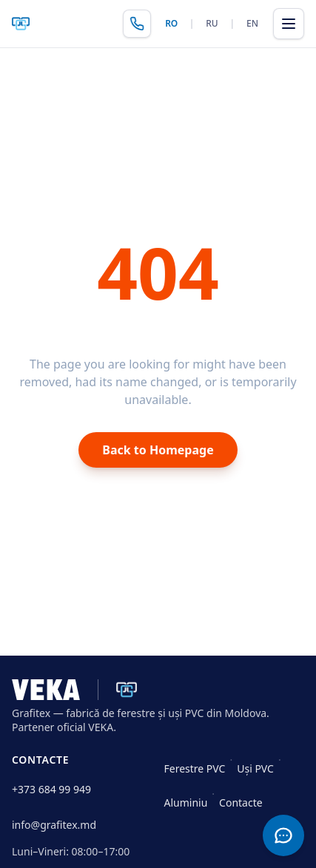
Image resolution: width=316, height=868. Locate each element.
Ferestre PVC (195, 768)
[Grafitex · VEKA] (74, 690)
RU (212, 23)
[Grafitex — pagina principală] (21, 24)
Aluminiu (186, 803)
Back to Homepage (158, 450)
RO (171, 23)
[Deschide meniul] (289, 24)
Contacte (241, 803)
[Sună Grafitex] (137, 24)
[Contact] (283, 835)
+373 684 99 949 (51, 789)
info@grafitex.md (54, 825)
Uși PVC (255, 768)
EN (252, 23)
